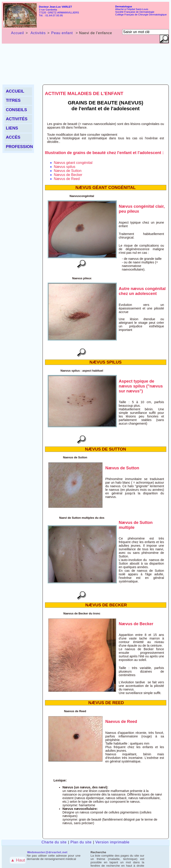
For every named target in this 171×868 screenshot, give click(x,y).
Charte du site (54, 842)
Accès (13, 137)
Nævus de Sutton (68, 171)
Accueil (17, 33)
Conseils (16, 110)
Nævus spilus (65, 167)
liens (12, 128)
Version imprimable (112, 842)
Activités (38, 33)
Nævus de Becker (68, 175)
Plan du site (81, 842)
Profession (19, 147)
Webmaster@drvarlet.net (47, 852)
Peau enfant (62, 33)
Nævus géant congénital (73, 163)
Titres (13, 100)
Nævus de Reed (67, 179)
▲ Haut (18, 860)
